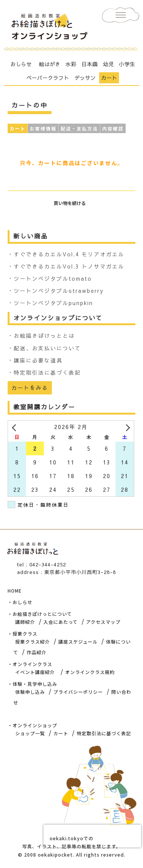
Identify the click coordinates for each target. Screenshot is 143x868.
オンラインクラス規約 (90, 672)
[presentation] (92, 836)
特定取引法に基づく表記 (104, 733)
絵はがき (50, 64)
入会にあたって (61, 622)
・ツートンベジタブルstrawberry (56, 291)
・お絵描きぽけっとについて (40, 614)
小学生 (127, 64)
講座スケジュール (78, 641)
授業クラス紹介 (33, 641)
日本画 (90, 64)
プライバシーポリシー (78, 692)
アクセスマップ (103, 622)
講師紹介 (25, 622)
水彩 (71, 64)
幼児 (108, 64)
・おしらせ (20, 602)
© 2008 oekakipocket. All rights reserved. (72, 854)
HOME (15, 591)
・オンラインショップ (32, 725)
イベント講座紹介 (35, 672)
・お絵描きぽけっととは (41, 335)
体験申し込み (30, 692)
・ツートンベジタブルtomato (50, 278)
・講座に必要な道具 (35, 360)
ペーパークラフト (48, 78)
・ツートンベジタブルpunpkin (50, 303)
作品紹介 (37, 652)
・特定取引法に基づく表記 (44, 372)
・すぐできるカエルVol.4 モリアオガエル (66, 254)
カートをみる (30, 388)
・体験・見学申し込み (32, 684)
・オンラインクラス (30, 664)
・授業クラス (22, 634)
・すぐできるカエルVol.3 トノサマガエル (66, 266)
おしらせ (21, 64)
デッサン (85, 78)
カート (109, 78)
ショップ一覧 (30, 733)
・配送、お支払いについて (44, 348)
